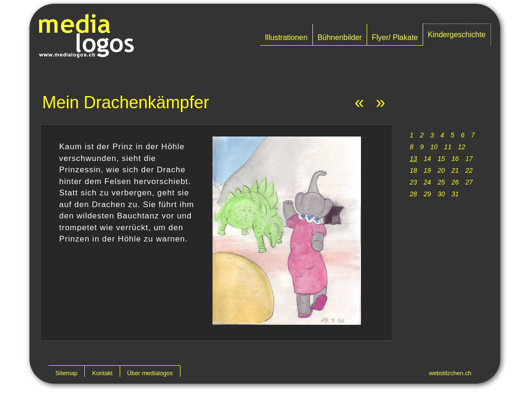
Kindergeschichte (457, 35)
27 (469, 182)
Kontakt (102, 373)
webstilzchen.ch (450, 373)
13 (414, 159)
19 (427, 170)
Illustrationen (286, 37)
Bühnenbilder (340, 37)
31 (455, 194)
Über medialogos (150, 373)
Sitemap (67, 373)
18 (414, 170)
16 (455, 159)
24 (427, 182)
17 (469, 159)
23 (414, 182)
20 (441, 170)
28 (414, 194)
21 (455, 170)
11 (448, 147)
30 (441, 194)
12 (462, 147)
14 (427, 159)
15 (441, 159)
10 (434, 147)
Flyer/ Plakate (395, 37)
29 (427, 194)
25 (441, 182)
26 (455, 182)
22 (469, 170)
